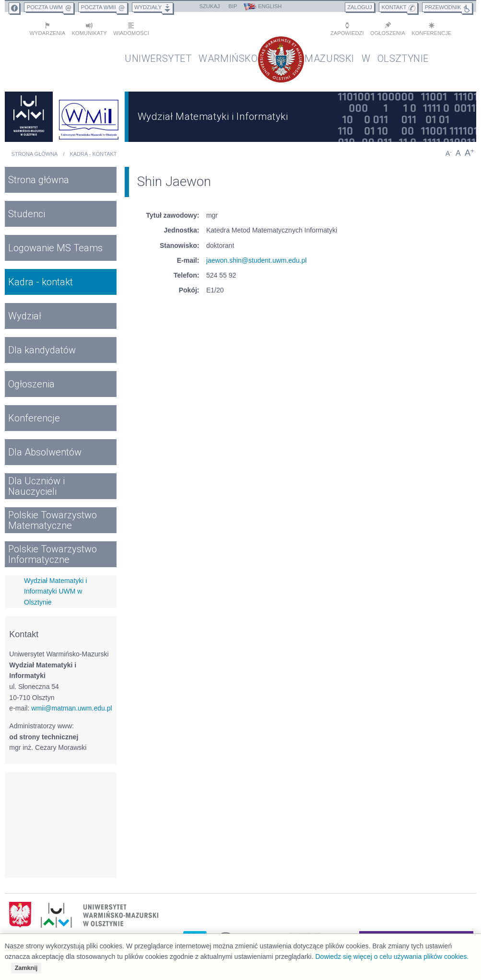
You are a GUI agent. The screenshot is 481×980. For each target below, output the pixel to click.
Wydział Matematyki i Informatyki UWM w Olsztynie (55, 588)
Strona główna (34, 151)
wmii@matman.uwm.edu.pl (71, 704)
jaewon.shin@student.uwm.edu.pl (257, 257)
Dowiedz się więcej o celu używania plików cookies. (392, 957)
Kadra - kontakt (93, 151)
